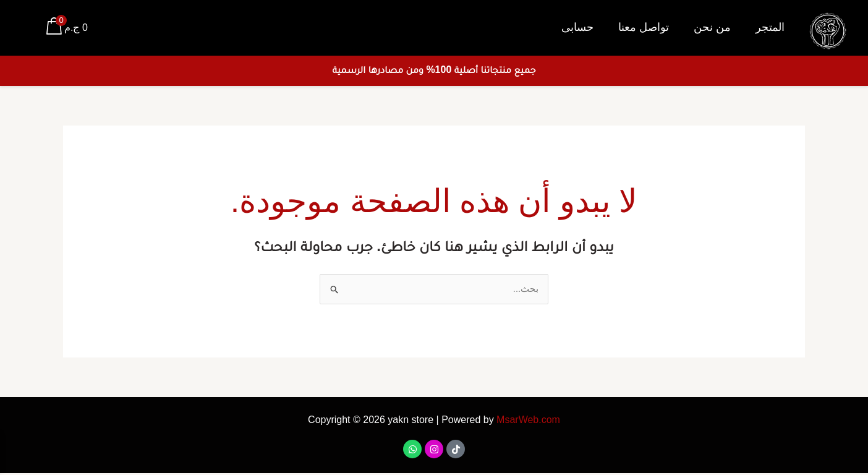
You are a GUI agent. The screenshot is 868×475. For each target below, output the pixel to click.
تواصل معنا (644, 27)
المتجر (770, 27)
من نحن (712, 27)
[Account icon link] (27, 28)
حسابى (577, 27)
